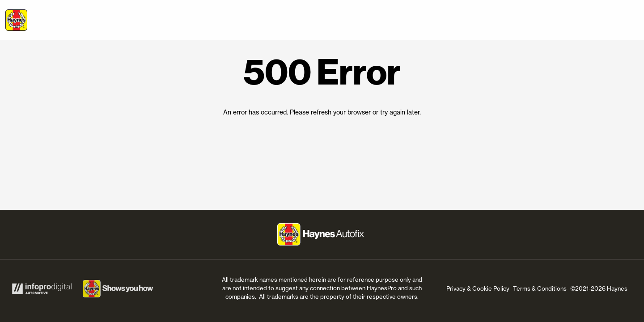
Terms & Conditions (540, 288)
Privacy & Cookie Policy (478, 288)
